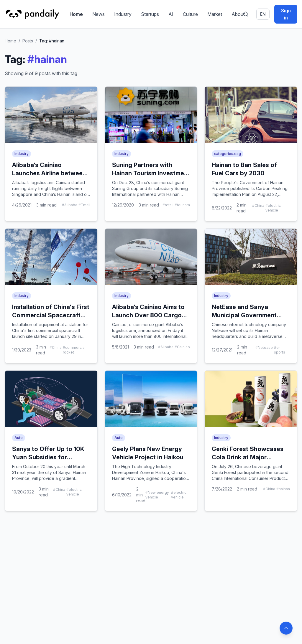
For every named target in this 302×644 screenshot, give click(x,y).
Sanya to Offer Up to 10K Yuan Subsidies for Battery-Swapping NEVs (48, 457)
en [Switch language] (263, 14)
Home (76, 14)
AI (171, 14)
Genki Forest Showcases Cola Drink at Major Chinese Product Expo (248, 457)
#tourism (182, 205)
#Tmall (84, 205)
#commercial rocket (74, 350)
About (238, 14)
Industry (123, 14)
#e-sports (280, 350)
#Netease (264, 347)
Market (215, 14)
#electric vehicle (273, 208)
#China (258, 205)
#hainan (283, 489)
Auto (19, 438)
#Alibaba (70, 205)
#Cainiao (182, 347)
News (99, 14)
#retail (168, 205)
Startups (150, 14)
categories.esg (228, 154)
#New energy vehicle (157, 495)
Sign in (286, 14)
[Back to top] (286, 628)
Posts (28, 41)
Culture (190, 14)
